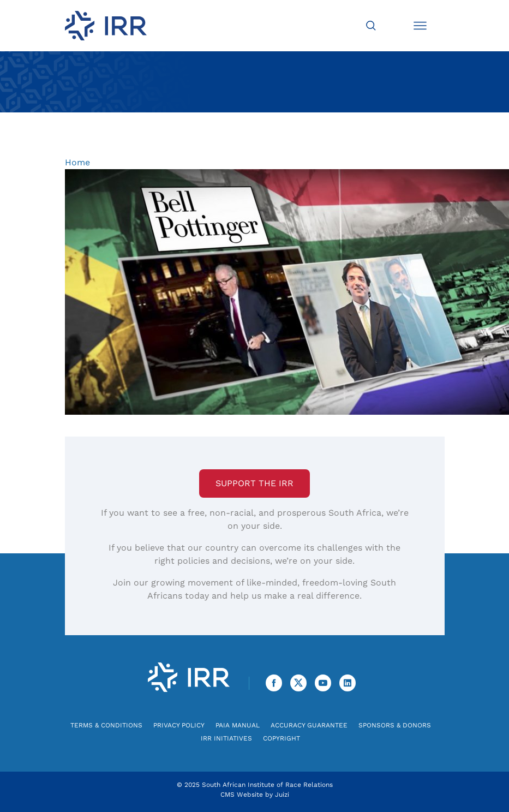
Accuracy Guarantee (309, 725)
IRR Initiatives (226, 738)
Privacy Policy (179, 725)
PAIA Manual (238, 725)
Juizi (282, 795)
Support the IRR (254, 483)
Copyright (282, 738)
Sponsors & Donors (395, 725)
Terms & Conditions (106, 725)
